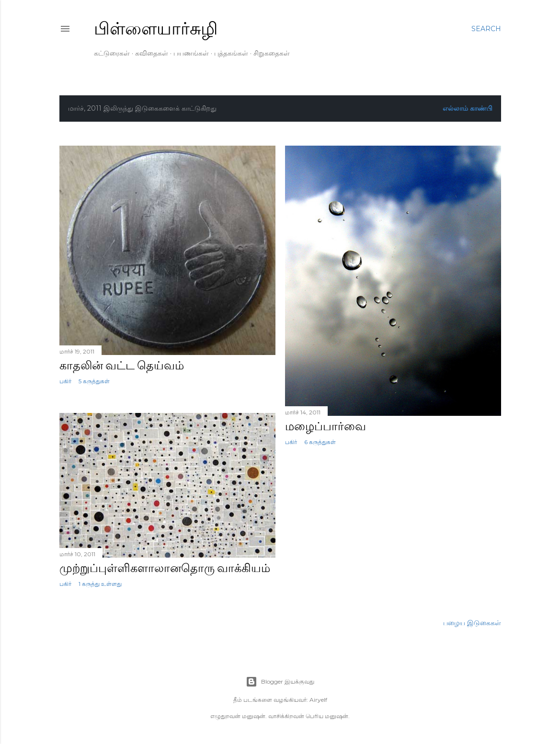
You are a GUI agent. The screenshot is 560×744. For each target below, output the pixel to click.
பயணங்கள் (191, 53)
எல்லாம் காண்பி (468, 108)
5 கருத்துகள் (94, 381)
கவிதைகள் (152, 53)
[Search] (486, 29)
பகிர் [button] (65, 381)
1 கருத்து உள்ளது (100, 584)
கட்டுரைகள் (112, 53)
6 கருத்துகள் (320, 442)
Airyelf (318, 700)
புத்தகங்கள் (231, 53)
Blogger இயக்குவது (280, 682)
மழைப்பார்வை (326, 426)
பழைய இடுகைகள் (472, 623)
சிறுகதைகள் (272, 53)
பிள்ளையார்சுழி (156, 29)
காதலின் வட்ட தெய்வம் (122, 365)
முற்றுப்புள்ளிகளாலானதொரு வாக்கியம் (165, 568)
